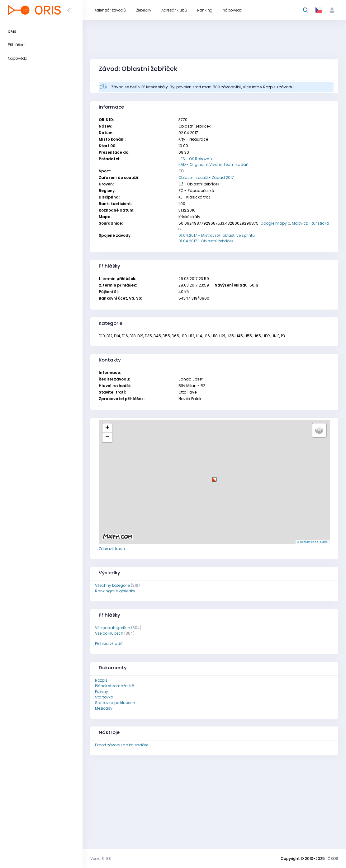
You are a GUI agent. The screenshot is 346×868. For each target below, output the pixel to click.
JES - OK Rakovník (195, 159)
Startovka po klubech (115, 703)
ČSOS (333, 859)
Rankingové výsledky (115, 591)
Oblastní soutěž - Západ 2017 (206, 177)
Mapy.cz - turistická (310, 223)
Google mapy (274, 223)
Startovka (104, 697)
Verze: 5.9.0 (101, 859)
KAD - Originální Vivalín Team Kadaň (213, 164)
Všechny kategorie (112, 585)
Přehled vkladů (109, 644)
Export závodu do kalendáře (122, 745)
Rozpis (101, 680)
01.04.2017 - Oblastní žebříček (206, 241)
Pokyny (102, 691)
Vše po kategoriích (113, 628)
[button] (214, 477)
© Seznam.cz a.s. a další (313, 542)
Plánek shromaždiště (114, 686)
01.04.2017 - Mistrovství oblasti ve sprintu (217, 235)
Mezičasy (104, 708)
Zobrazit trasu (112, 549)
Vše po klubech (109, 633)
